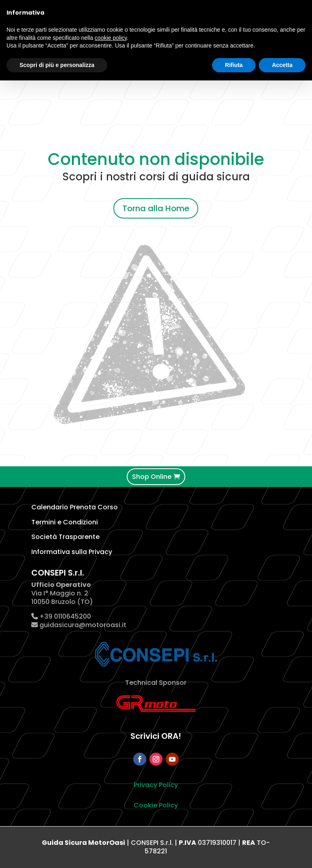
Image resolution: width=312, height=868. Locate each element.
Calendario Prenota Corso (75, 507)
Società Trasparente (65, 537)
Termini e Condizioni (65, 522)
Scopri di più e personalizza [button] (57, 65)
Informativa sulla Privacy (72, 552)
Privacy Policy (156, 785)
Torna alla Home (156, 208)
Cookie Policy (156, 805)
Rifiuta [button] (234, 65)
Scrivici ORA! (156, 736)
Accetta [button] (282, 65)
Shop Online (152, 477)
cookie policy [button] (111, 38)
